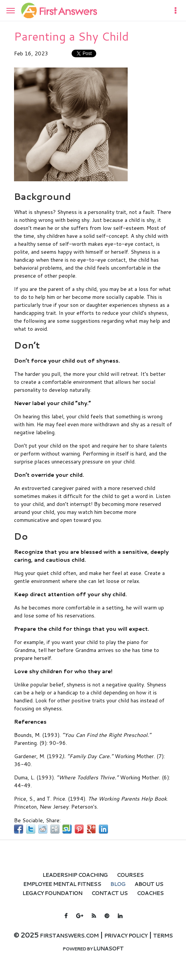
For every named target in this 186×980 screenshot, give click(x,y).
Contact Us (109, 893)
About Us (149, 884)
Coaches (150, 893)
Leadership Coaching (75, 875)
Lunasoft (108, 949)
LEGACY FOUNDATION (52, 893)
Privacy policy (126, 936)
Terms (163, 936)
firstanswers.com (69, 936)
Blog (118, 884)
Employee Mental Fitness (62, 884)
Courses (130, 875)
